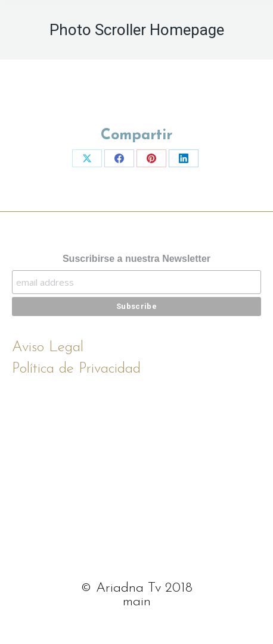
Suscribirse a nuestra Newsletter (136, 259)
